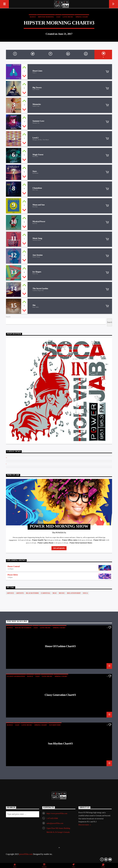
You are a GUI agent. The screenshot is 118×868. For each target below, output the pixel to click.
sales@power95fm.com (55, 823)
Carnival (46, 593)
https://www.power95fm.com (57, 814)
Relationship (74, 593)
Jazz (58, 17)
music (62, 593)
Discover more (85, 825)
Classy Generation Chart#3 (60, 695)
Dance (33, 17)
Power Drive (13, 575)
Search (8, 317)
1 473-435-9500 (52, 819)
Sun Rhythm (55, 725)
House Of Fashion (23, 628)
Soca (85, 593)
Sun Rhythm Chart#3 (60, 744)
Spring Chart (82, 17)
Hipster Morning (46, 17)
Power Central (14, 567)
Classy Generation (16, 676)
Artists (20, 593)
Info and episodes (59, 548)
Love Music (68, 17)
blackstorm (32, 593)
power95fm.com (26, 854)
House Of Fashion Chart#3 (60, 647)
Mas (55, 593)
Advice (10, 593)
